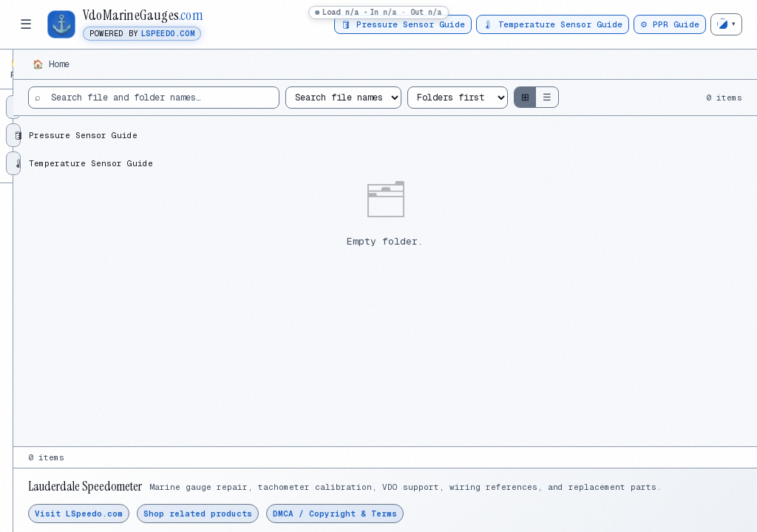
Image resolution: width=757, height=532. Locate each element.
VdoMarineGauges (143, 16)
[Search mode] (485, 98)
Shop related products (368, 514)
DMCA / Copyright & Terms (505, 514)
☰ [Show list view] (688, 97)
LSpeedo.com (168, 34)
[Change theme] (726, 24)
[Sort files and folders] (599, 98)
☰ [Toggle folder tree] (26, 24)
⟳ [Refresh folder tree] (164, 65)
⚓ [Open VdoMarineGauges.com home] (62, 24)
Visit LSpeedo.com (249, 514)
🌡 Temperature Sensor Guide (553, 24)
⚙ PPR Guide (670, 24)
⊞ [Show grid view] (666, 97)
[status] (378, 13)
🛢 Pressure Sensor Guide (403, 24)
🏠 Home (221, 64)
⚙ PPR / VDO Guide (58, 100)
